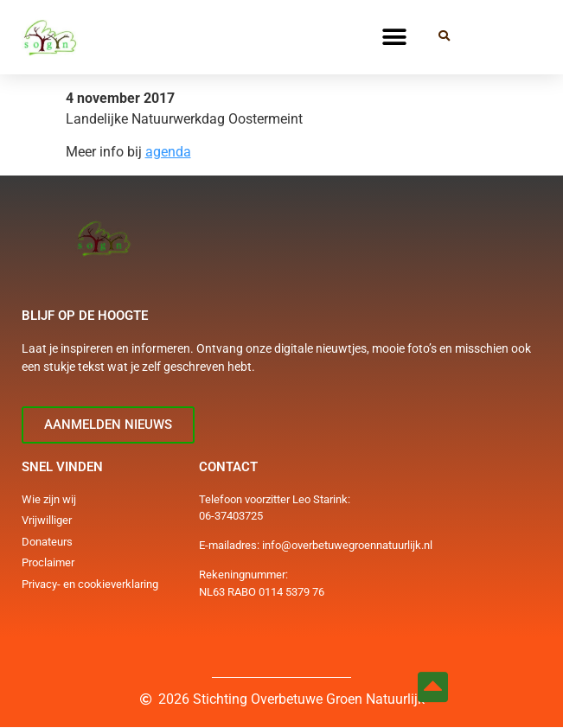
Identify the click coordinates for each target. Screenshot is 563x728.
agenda (168, 152)
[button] (394, 37)
